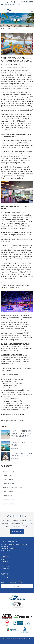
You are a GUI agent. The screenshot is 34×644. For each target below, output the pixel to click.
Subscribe (17, 586)
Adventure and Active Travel (13, 488)
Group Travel (8, 476)
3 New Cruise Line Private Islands (22, 444)
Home (2, 28)
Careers (3, 564)
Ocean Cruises (8, 492)
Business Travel (9, 471)
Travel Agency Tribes (26, 639)
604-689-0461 (20, 5)
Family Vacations (9, 484)
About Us (4, 560)
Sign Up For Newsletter (27, 2)
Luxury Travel (8, 480)
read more (15, 439)
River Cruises (8, 496)
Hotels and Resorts (10, 504)
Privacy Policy (5, 566)
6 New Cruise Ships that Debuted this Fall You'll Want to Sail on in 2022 (21, 433)
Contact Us (17, 531)
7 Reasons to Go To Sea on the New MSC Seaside (22, 454)
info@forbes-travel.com (8, 5)
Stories (8, 28)
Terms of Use (5, 568)
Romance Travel (9, 500)
